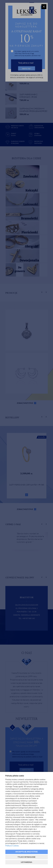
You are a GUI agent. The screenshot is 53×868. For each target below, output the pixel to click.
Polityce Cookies (12, 846)
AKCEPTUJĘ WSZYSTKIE (26, 852)
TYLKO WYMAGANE (26, 857)
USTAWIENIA (26, 862)
